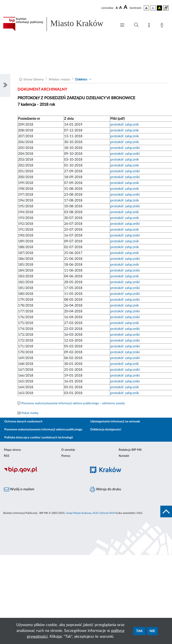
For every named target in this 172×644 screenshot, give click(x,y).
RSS (7, 456)
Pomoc (66, 456)
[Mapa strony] (150, 26)
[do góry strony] (166, 511)
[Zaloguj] (163, 26)
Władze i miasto (59, 80)
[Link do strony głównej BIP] (58, 24)
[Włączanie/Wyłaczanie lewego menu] (5, 85)
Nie (152, 631)
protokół (117, 125)
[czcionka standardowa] (117, 8)
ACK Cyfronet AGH (104, 513)
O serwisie (68, 450)
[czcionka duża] (126, 7)
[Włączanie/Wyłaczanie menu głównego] (122, 26)
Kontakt (124, 456)
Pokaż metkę (30, 413)
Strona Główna (33, 80)
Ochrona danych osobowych (23, 422)
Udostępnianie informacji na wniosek (115, 422)
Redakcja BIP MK (130, 450)
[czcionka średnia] (121, 8)
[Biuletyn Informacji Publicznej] (43, 472)
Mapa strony (12, 450)
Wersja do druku (105, 489)
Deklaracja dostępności (106, 430)
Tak (139, 631)
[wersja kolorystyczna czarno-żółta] (159, 8)
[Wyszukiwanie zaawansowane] (136, 25)
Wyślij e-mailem (19, 489)
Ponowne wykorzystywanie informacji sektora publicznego (43, 430)
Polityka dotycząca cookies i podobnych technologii (39, 438)
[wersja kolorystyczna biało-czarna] (153, 8)
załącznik (132, 125)
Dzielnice (81, 80)
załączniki (132, 148)
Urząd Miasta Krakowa (79, 513)
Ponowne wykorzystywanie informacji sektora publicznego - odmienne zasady (73, 403)
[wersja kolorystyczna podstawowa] (146, 8)
